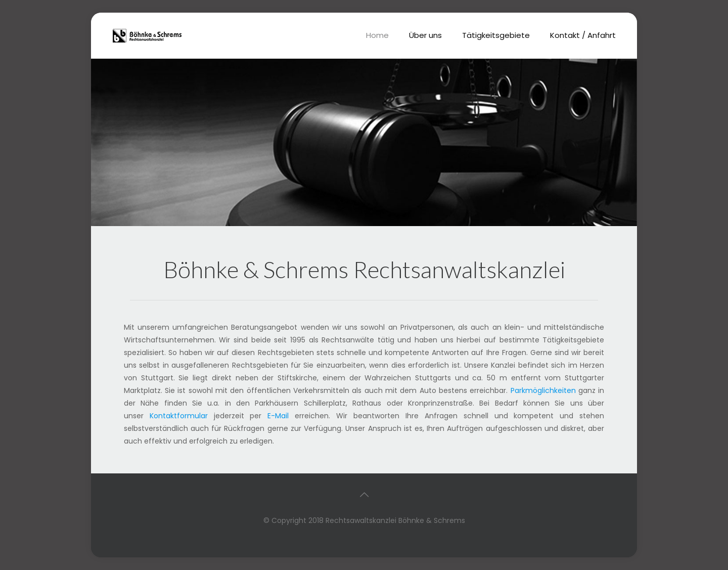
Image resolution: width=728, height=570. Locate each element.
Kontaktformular (179, 416)
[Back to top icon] (364, 495)
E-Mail (278, 416)
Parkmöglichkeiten (543, 390)
